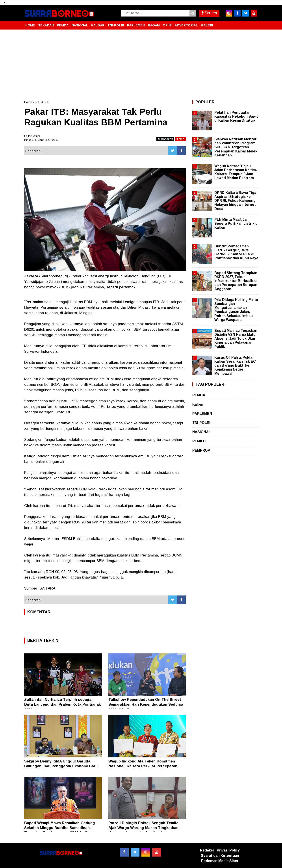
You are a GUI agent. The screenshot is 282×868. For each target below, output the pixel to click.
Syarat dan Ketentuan (220, 856)
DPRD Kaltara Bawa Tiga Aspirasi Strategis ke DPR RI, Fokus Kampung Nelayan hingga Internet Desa (235, 201)
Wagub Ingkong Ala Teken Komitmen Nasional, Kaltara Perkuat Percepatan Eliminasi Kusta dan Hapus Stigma (143, 766)
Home (28, 102)
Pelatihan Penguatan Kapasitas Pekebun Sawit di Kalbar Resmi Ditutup (236, 116)
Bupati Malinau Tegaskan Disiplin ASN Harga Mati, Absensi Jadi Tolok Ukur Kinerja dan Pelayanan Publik (236, 339)
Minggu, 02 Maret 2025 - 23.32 (41, 140)
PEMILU (199, 441)
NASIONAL (80, 25)
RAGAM (154, 25)
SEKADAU (46, 25)
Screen (209, 13)
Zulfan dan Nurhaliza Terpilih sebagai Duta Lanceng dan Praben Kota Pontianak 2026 (62, 704)
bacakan (165, 139)
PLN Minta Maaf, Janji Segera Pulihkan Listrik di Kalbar (236, 223)
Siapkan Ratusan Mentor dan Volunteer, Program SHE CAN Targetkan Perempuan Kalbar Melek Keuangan (236, 147)
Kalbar (198, 404)
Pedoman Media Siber (220, 861)
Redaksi (207, 850)
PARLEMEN (136, 25)
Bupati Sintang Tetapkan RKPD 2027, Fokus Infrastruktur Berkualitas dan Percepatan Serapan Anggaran (236, 281)
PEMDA (63, 25)
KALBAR (98, 25)
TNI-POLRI (116, 25)
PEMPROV (201, 450)
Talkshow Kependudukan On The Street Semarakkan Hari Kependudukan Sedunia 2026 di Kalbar (146, 704)
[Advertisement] (141, 65)
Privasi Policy (228, 850)
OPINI (167, 25)
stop (180, 139)
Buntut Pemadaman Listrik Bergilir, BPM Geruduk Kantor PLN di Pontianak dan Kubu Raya (236, 252)
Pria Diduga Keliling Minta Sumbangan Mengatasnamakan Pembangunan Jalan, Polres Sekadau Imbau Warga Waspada (236, 310)
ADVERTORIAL (186, 25)
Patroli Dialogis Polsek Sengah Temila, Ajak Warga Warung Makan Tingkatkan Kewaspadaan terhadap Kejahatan (144, 828)
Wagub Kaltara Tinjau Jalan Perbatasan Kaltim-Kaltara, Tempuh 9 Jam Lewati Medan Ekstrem (236, 172)
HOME (30, 25)
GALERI (207, 25)
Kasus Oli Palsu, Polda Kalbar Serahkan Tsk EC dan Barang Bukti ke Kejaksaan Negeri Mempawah (235, 365)
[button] (253, 24)
